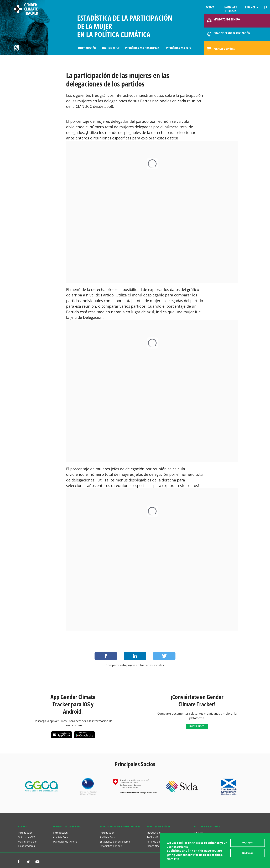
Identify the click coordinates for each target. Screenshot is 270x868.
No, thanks (248, 853)
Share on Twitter (164, 656)
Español (250, 7)
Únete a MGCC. (197, 726)
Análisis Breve (111, 48)
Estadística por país (178, 48)
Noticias (198, 833)
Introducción (87, 48)
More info (173, 859)
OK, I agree (248, 843)
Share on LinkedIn (135, 656)
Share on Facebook (106, 656)
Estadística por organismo (142, 48)
